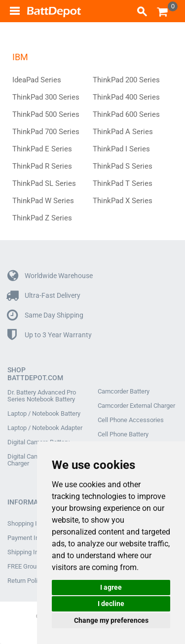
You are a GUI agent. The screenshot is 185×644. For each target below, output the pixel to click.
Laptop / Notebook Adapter (45, 428)
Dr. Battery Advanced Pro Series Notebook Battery (42, 396)
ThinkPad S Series (123, 166)
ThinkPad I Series (121, 149)
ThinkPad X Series (123, 201)
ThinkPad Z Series (42, 218)
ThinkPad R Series (42, 166)
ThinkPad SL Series (44, 183)
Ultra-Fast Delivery (44, 296)
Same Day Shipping (45, 315)
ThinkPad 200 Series (126, 80)
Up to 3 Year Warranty (50, 335)
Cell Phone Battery (123, 434)
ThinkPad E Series (42, 149)
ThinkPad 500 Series (46, 114)
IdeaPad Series (37, 80)
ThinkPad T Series (123, 183)
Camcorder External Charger (136, 406)
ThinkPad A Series (123, 132)
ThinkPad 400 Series (126, 97)
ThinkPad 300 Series (46, 97)
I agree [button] (111, 587)
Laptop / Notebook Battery (44, 414)
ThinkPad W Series (43, 201)
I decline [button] (111, 604)
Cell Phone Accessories (131, 420)
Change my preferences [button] (111, 620)
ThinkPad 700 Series (46, 132)
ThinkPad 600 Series (126, 114)
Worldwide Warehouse (50, 276)
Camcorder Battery (124, 392)
